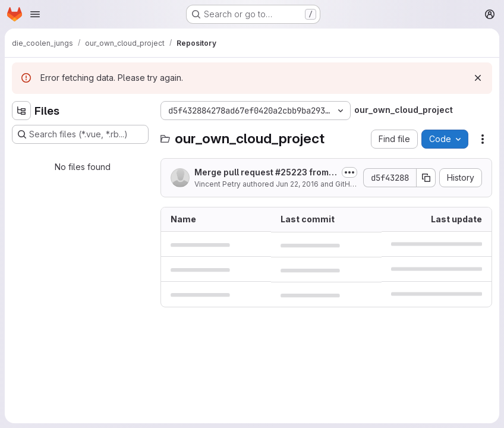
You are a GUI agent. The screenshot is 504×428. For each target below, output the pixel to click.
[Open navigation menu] (35, 14)
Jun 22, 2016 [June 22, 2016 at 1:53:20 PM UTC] (297, 184)
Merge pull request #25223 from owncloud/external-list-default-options (265, 173)
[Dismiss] (478, 78)
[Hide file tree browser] (21, 111)
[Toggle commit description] (349, 172)
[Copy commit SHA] (426, 178)
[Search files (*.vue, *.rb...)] (80, 134)
